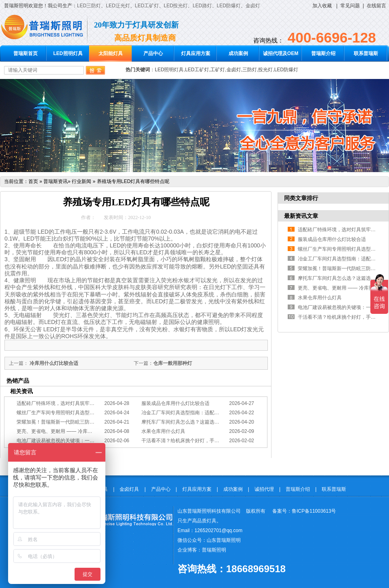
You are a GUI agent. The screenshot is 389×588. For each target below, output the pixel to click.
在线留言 (376, 6)
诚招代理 (264, 489)
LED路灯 (202, 6)
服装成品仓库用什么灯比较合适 (175, 403)
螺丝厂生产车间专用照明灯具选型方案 (58, 413)
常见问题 (350, 6)
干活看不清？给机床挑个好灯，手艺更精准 (188, 441)
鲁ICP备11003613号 (314, 511)
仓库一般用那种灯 (173, 363)
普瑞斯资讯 (56, 181)
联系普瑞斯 (366, 53)
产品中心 (153, 53)
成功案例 (238, 53)
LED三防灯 (89, 6)
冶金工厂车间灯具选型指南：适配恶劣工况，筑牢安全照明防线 (209, 413)
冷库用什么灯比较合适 (53, 363)
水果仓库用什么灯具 (163, 431)
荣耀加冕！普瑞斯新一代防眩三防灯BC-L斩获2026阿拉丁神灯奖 (86, 422)
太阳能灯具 (111, 53)
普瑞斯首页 (26, 53)
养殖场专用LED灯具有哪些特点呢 (133, 181)
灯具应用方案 (196, 53)
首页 (33, 181)
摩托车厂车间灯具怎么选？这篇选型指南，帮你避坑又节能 (205, 422)
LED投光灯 (176, 6)
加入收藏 (322, 6)
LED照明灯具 (68, 53)
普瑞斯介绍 (323, 53)
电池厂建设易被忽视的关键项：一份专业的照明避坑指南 (77, 441)
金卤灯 (253, 6)
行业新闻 (81, 181)
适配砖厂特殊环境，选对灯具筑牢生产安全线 (65, 403)
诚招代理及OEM (281, 53)
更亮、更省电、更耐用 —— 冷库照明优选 (62, 431)
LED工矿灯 (147, 6)
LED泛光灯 (118, 6)
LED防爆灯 (229, 6)
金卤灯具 (129, 489)
